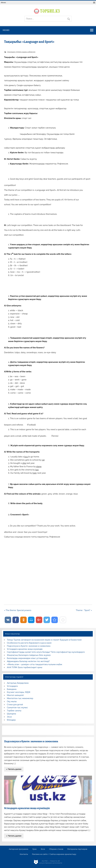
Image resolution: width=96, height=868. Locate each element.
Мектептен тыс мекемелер (20, 698)
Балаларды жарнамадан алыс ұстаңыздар (27, 658)
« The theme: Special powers (18, 610)
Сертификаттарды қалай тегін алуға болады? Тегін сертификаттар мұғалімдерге (46, 652)
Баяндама (12, 689)
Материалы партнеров (77, 849)
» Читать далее (14, 769)
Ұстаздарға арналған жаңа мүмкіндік (25, 649)
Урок (34, 849)
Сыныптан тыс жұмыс (17, 708)
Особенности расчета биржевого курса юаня (29, 643)
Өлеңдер (11, 720)
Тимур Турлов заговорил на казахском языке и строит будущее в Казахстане (44, 640)
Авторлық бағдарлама (18, 683)
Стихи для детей (15, 705)
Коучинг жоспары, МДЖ (19, 692)
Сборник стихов (56, 849)
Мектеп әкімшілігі (15, 695)
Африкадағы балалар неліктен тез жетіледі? (28, 661)
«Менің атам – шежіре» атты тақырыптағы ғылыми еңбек (35, 664)
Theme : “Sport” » (84, 610)
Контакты (24, 854)
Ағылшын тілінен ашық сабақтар (21, 52)
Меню (3, 2)
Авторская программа (19, 849)
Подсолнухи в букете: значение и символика (29, 646)
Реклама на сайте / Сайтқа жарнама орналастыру (54, 854)
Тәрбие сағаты (14, 711)
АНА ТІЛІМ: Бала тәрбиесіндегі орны (25, 667)
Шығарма (12, 714)
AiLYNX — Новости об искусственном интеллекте (51, 862)
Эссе (9, 717)
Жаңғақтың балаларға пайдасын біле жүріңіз (29, 655)
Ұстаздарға (12, 686)
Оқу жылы (12, 701)
